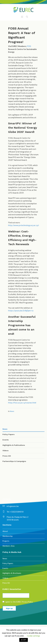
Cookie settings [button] (33, 636)
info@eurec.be (13, 506)
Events (6, 440)
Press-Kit (7, 456)
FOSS (29, 46)
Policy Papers (9, 434)
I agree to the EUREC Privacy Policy (19, 602)
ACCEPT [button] (24, 640)
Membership (8, 536)
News (12, 411)
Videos (6, 451)
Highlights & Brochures (12, 573)
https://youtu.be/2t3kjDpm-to (21, 311)
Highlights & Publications (14, 445)
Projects (6, 541)
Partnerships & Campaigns (14, 461)
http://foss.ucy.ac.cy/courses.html (22, 403)
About (5, 531)
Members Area (8, 546)
